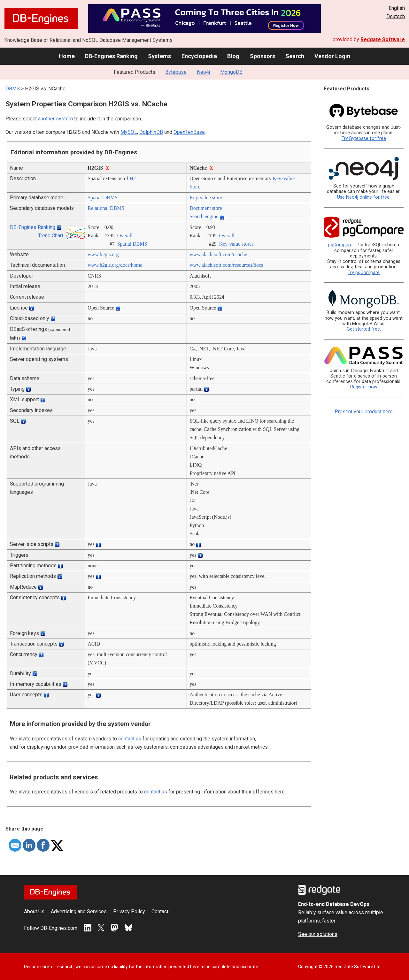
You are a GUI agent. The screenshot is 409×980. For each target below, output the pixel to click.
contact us (130, 739)
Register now (364, 387)
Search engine (204, 216)
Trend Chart (51, 236)
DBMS (13, 89)
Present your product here (364, 412)
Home (67, 56)
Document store (206, 208)
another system (55, 119)
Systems (159, 56)
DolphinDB (151, 132)
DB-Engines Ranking (111, 56)
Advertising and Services (79, 911)
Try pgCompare (364, 273)
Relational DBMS (106, 208)
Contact (160, 911)
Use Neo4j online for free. (364, 197)
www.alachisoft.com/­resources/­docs (226, 265)
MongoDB (231, 72)
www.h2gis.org (103, 254)
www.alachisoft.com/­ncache (218, 254)
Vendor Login (332, 56)
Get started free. (364, 329)
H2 (133, 178)
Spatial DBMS (103, 198)
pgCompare (340, 245)
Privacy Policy (129, 911)
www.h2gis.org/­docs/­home (115, 265)
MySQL (129, 132)
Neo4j (203, 72)
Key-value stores (236, 244)
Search (295, 56)
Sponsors (262, 56)
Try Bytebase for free (364, 138)
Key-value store (206, 198)
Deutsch (396, 16)
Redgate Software (383, 39)
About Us (34, 911)
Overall (125, 236)
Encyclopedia (199, 56)
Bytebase (176, 72)
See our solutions (318, 934)
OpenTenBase (189, 132)
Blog (233, 56)
